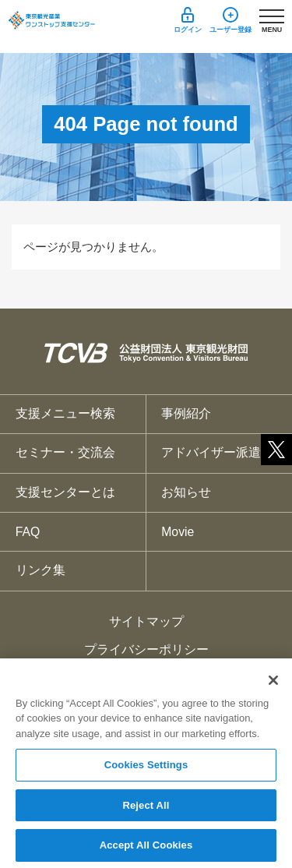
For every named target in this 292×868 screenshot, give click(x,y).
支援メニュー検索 (65, 413)
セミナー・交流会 (65, 452)
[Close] (273, 685)
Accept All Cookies (146, 850)
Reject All (146, 810)
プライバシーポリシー (146, 649)
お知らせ (186, 492)
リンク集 (40, 570)
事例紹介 (186, 413)
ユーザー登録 (230, 30)
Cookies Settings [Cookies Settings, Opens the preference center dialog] (146, 769)
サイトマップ (146, 621)
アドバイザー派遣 (211, 452)
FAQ (28, 532)
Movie (178, 532)
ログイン (188, 30)
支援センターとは (65, 492)
